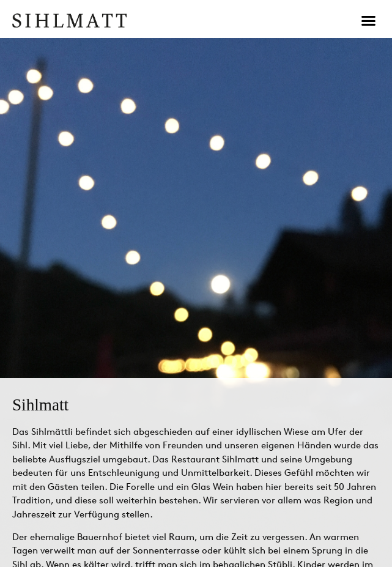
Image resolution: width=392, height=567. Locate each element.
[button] (369, 21)
